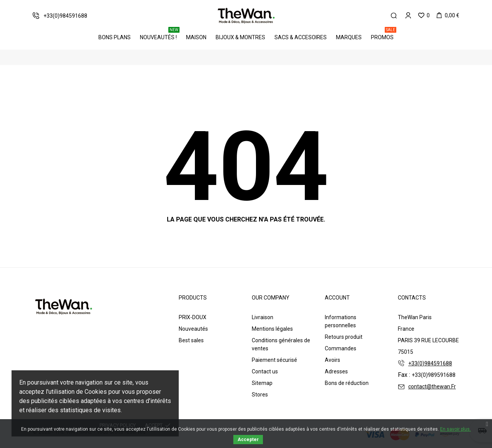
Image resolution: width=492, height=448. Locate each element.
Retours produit (344, 337)
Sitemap (262, 383)
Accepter (248, 440)
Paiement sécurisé (274, 360)
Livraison (263, 317)
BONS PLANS (115, 37)
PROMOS (384, 35)
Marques (349, 37)
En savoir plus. (455, 429)
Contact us (265, 371)
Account (337, 298)
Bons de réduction (347, 383)
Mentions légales (272, 329)
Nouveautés (193, 329)
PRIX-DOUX (193, 317)
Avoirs (332, 360)
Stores (260, 395)
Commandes (341, 348)
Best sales (191, 340)
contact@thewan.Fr (432, 386)
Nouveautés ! (160, 35)
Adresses (336, 371)
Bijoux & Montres (240, 37)
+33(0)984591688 (430, 363)
